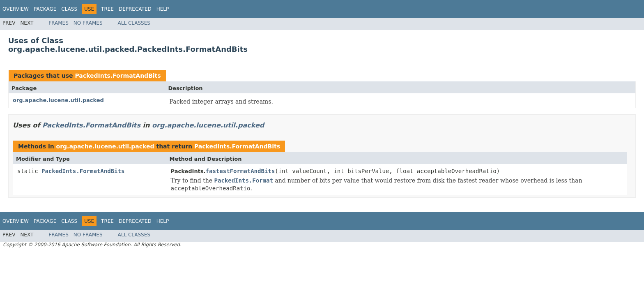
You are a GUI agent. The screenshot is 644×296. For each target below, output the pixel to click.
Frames (59, 23)
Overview (16, 9)
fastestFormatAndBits (240, 171)
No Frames (88, 23)
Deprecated (135, 9)
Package (45, 9)
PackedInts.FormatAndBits (118, 76)
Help (163, 9)
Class (69, 9)
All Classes (134, 23)
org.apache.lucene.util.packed (58, 100)
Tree (107, 9)
